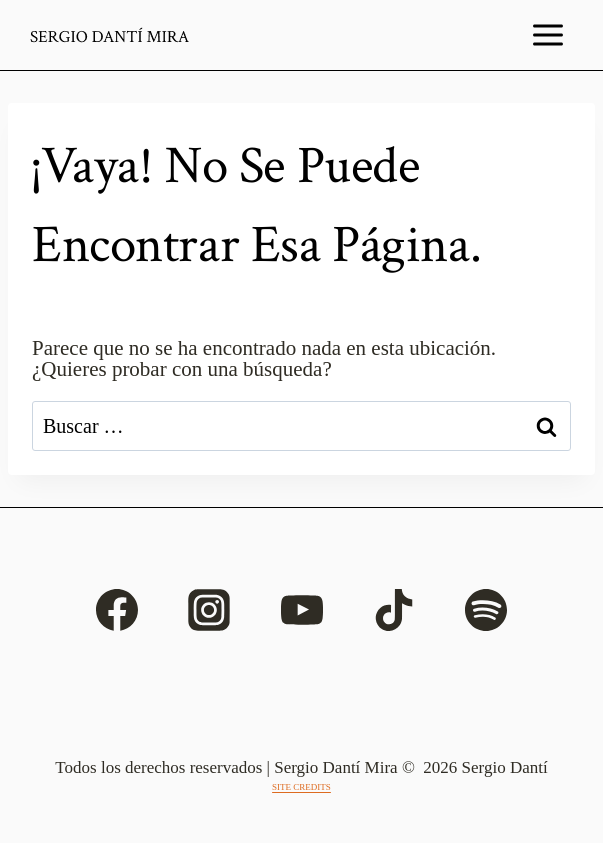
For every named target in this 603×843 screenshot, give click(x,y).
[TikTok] (394, 610)
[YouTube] (302, 610)
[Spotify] (486, 610)
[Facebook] (117, 610)
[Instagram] (209, 610)
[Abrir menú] (548, 35)
